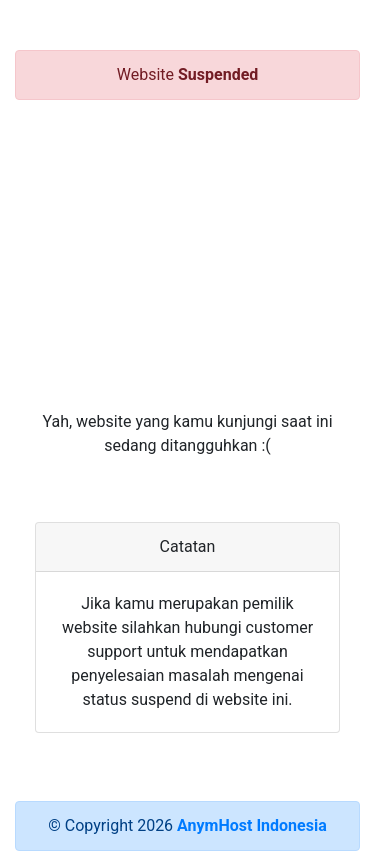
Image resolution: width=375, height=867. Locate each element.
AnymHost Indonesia (252, 825)
